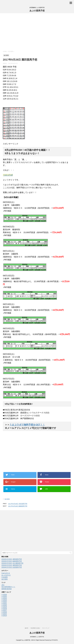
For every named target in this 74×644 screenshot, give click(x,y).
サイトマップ (46, 628)
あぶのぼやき (6, 575)
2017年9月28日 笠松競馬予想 (18, 504)
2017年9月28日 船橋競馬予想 (18, 506)
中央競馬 (5, 577)
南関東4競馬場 (7, 589)
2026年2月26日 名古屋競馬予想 (12, 563)
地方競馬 (7, 499)
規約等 (26, 628)
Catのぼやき (6, 573)
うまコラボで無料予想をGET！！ (27, 425)
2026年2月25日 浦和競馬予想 (12, 565)
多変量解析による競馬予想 (37, 637)
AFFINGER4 (54, 640)
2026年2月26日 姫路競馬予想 (12, 561)
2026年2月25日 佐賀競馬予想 (12, 567)
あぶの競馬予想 (37, 11)
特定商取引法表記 (35, 628)
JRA (3, 585)
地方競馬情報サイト (8, 587)
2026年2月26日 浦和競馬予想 (12, 559)
